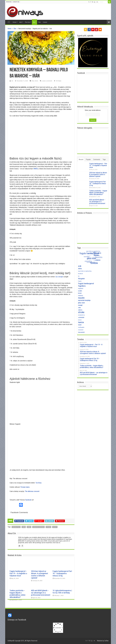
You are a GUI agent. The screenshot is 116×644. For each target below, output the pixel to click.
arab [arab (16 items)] (80, 266)
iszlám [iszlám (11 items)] (80, 291)
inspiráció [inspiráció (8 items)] (81, 289)
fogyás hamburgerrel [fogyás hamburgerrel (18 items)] (86, 283)
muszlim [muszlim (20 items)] (81, 298)
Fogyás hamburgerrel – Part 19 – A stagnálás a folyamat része (18, 573)
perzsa (49, 527)
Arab (21, 22)
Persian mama (25, 487)
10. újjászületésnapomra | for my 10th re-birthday (62, 592)
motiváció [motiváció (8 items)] (81, 296)
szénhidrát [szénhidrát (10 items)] (81, 317)
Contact (45, 22)
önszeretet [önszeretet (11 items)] (81, 332)
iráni (29, 527)
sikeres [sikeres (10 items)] (80, 310)
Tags (104, 159)
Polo (39, 22)
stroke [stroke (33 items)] (81, 312)
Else (34, 22)
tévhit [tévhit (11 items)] (80, 325)
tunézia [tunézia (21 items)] (81, 322)
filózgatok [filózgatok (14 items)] (81, 279)
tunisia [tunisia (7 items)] (80, 320)
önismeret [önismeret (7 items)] (81, 330)
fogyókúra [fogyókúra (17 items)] (82, 286)
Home (9, 22)
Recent (81, 159)
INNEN (36, 169)
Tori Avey (39, 483)
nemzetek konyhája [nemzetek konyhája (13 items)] (84, 300)
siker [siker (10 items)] (80, 308)
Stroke (14, 22)
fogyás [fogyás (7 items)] (80, 281)
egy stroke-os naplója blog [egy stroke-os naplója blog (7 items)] (85, 271)
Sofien (106, 641)
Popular (88, 159)
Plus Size (27, 22)
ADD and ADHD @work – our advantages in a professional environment (41, 593)
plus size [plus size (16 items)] (81, 303)
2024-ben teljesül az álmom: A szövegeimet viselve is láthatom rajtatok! (40, 575)
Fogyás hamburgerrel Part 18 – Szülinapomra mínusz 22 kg (62, 573)
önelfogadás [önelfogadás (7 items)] (81, 327)
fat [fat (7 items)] (79, 276)
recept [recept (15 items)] (80, 305)
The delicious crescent (32, 491)
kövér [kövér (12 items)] (80, 293)
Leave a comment (47, 81)
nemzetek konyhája (39, 527)
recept (55, 527)
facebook (28, 500)
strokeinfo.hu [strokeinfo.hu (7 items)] (81, 315)
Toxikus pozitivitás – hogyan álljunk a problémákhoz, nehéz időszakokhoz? (18, 594)
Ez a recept (59, 277)
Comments (97, 159)
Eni (12, 81)
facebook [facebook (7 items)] (80, 274)
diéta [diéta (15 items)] (80, 269)
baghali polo (16, 527)
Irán (24, 527)
